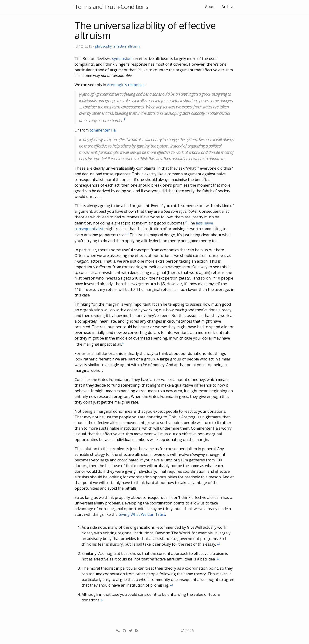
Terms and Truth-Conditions (111, 7)
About (210, 7)
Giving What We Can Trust (142, 514)
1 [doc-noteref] (124, 119)
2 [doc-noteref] (186, 222)
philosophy (103, 46)
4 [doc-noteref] (123, 343)
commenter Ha (103, 130)
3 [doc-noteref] (128, 234)
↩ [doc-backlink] (218, 544)
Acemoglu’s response (126, 85)
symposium (122, 59)
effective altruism (127, 46)
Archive (228, 7)
